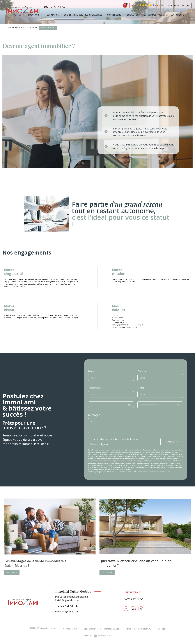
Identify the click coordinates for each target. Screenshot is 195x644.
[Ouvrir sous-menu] (24, 15)
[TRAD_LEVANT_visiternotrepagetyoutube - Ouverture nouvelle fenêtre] (133, 609)
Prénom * (143, 371)
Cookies (161, 629)
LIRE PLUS (12, 573)
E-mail (141, 388)
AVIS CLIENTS (178, 15)
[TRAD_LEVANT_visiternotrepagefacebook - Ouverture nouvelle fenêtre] (126, 609)
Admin (129, 629)
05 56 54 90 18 (67, 606)
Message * (94, 415)
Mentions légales (112, 629)
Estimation (53, 15)
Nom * (92, 371)
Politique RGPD (145, 629)
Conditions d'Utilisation (146, 472)
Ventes (17, 15)
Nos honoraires (70, 629)
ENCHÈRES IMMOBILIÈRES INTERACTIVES (83, 15)
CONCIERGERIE (114, 15)
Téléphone (94, 388)
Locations (34, 15)
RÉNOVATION (132, 15)
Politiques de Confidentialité (124, 472)
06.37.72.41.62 (55, 7)
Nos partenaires (90, 629)
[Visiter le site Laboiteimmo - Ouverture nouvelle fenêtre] (103, 636)
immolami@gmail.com (67, 612)
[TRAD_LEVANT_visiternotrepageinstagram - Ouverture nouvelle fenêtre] (141, 609)
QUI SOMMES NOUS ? (154, 15)
